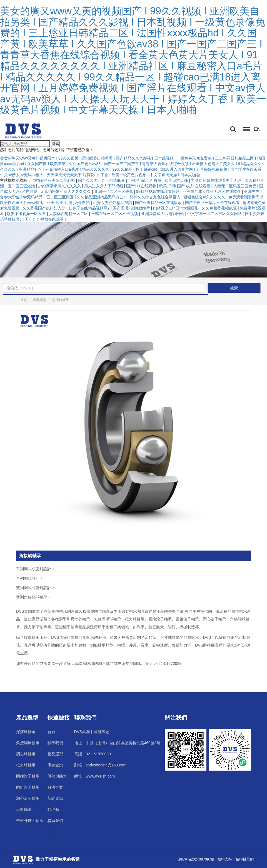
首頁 (24, 300)
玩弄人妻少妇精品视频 (113, 203)
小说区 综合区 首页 (145, 180)
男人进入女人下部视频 (104, 186)
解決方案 (55, 787)
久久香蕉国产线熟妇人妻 (44, 208)
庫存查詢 (55, 765)
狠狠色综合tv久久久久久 (205, 197)
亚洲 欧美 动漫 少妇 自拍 (69, 203)
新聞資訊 (55, 798)
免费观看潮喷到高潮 (246, 197)
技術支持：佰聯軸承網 (236, 859)
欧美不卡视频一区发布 (27, 214)
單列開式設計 (30, 578)
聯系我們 (55, 821)
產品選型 (40, 300)
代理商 (53, 809)
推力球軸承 (26, 765)
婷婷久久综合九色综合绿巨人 (156, 197)
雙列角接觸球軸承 (34, 597)
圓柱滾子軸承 (28, 776)
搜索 (55, 144)
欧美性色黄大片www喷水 (22, 203)
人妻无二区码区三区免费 (235, 186)
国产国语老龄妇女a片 (132, 208)
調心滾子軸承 (28, 798)
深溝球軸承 (26, 732)
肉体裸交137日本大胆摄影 (176, 208)
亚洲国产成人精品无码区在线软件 (212, 191)
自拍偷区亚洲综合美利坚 (54, 180)
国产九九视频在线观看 (45, 219)
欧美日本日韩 (177, 180)
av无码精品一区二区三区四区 (49, 197)
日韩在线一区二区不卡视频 (115, 214)
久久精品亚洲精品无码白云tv (102, 197)
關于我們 (55, 743)
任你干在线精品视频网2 (90, 208)
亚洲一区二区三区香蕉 (114, 191)
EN (257, 129)
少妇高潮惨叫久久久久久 (60, 186)
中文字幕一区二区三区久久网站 (215, 214)
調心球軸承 (26, 754)
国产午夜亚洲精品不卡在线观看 (213, 203)
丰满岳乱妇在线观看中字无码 (217, 180)
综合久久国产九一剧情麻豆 (102, 180)
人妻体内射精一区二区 (69, 214)
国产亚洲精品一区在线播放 (159, 203)
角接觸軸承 (61, 300)
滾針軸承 (24, 809)
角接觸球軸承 (28, 743)
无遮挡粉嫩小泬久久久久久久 (66, 191)
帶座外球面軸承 (30, 821)
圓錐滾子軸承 (28, 787)
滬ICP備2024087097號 (196, 859)
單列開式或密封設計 (36, 569)
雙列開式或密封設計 (36, 588)
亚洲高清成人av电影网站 (163, 214)
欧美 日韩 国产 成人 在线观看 (185, 186)
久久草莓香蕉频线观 (220, 208)
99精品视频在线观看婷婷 (158, 191)
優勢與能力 (57, 776)
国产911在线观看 (142, 186)
